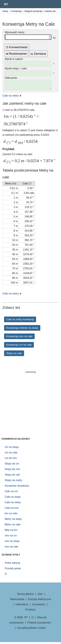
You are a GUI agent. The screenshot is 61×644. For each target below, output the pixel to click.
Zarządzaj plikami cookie (31, 630)
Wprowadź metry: (15, 32)
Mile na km (11, 532)
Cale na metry (13, 504)
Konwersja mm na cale (19, 338)
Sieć (40, 596)
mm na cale (11, 549)
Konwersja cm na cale (19, 347)
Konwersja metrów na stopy (22, 330)
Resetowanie (16, 54)
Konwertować (17, 47)
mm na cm (11, 537)
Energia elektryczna (39, 601)
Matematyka (17, 601)
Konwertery (39, 606)
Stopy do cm (12, 466)
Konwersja (17, 11)
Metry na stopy (13, 521)
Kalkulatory (22, 606)
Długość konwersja (33, 11)
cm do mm (11, 460)
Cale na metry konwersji (20, 321)
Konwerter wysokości (17, 488)
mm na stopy (12, 543)
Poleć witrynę (12, 565)
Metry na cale (13, 526)
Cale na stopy (13, 499)
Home (5, 11)
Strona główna (25, 596)
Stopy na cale (14, 355)
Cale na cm (11, 493)
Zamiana (38, 54)
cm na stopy (12, 449)
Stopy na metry (14, 482)
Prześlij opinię (13, 570)
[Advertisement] (30, 407)
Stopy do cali (12, 477)
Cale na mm (12, 510)
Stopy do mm (12, 471)
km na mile (11, 515)
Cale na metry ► (12, 98)
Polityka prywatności (39, 625)
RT (6, 4)
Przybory (30, 612)
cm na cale (11, 454)
